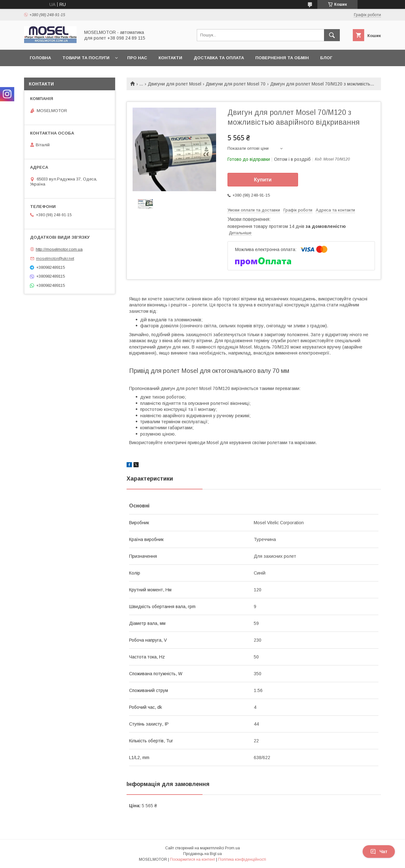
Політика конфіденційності (242, 859)
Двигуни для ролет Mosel (174, 84)
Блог (326, 58)
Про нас (137, 58)
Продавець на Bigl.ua (202, 854)
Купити (263, 180)
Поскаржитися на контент (193, 859)
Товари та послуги (86, 58)
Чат (379, 852)
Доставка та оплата (219, 58)
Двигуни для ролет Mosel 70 (236, 84)
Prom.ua (232, 848)
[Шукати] (332, 35)
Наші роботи (46, 74)
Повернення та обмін (282, 58)
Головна (40, 58)
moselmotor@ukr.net (55, 258)
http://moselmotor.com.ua (59, 249)
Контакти (170, 58)
